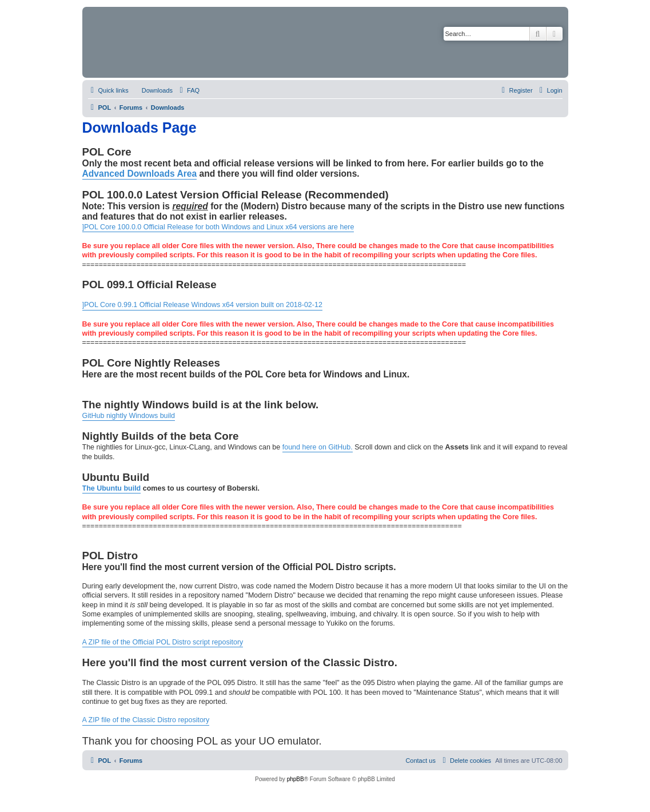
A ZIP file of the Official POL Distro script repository (163, 642)
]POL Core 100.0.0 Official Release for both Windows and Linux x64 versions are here (218, 227)
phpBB (296, 779)
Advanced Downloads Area (140, 174)
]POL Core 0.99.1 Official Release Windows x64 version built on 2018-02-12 (202, 305)
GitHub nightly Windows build (129, 416)
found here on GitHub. (318, 447)
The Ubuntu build (112, 488)
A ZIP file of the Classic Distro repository (146, 720)
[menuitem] (152, 90)
